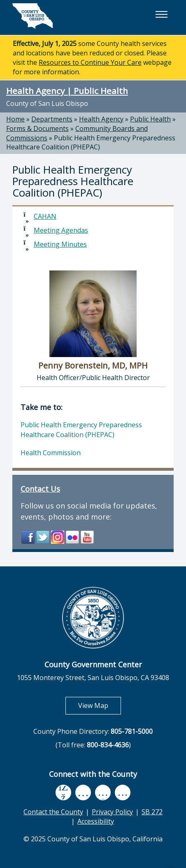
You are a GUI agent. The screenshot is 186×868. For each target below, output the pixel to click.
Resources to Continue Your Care (90, 62)
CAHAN (45, 216)
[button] (161, 14)
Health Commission (51, 453)
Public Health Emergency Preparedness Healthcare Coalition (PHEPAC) (91, 143)
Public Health (150, 119)
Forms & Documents (37, 128)
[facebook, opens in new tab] (63, 792)
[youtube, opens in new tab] (83, 792)
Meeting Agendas (61, 230)
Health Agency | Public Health (67, 91)
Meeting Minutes (60, 244)
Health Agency (101, 119)
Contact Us (40, 489)
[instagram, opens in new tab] (123, 792)
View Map (100, 705)
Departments (52, 119)
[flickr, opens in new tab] (103, 792)
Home (15, 119)
